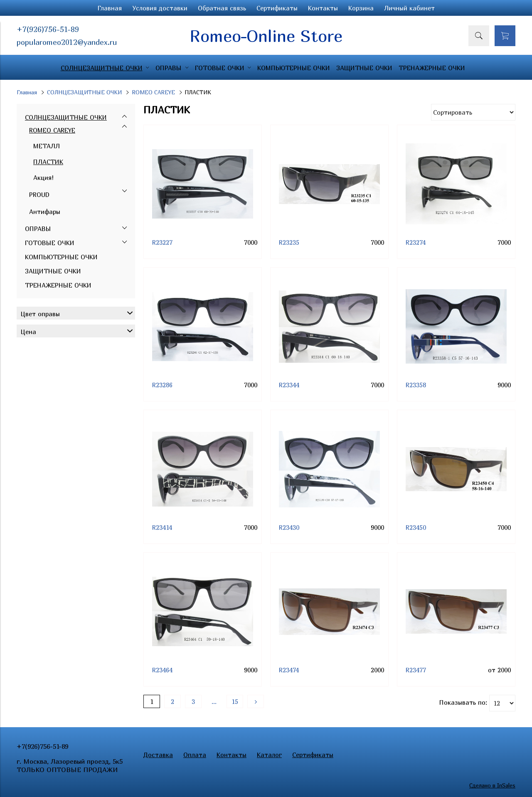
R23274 (416, 242)
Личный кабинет (409, 8)
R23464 (162, 670)
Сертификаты (277, 8)
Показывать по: (463, 702)
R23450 (416, 527)
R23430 (289, 527)
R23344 (289, 385)
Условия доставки (160, 8)
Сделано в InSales (492, 785)
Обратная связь (222, 8)
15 (235, 701)
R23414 (162, 527)
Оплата (195, 755)
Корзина (361, 8)
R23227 (162, 242)
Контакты (323, 8)
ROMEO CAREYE (153, 92)
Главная (110, 8)
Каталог (269, 755)
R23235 (289, 242)
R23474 (289, 670)
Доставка (158, 755)
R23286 (162, 385)
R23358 (416, 385)
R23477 (416, 670)
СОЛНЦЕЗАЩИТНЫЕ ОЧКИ (84, 92)
